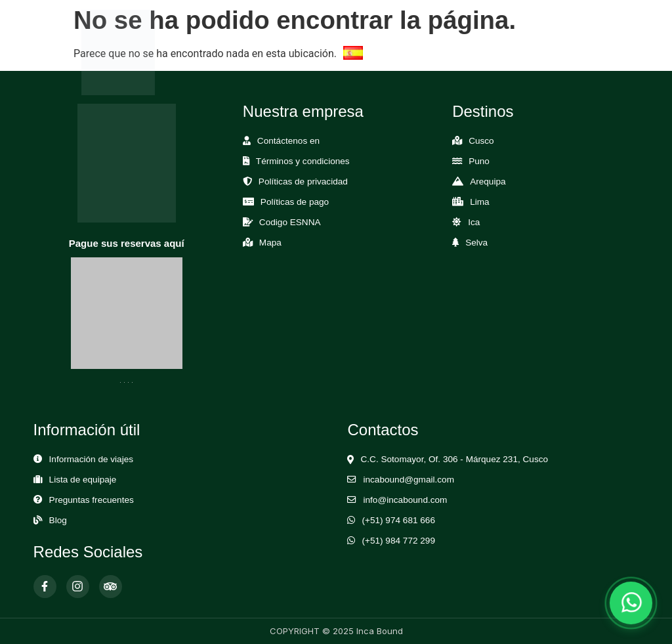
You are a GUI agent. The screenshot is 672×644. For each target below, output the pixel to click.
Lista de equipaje (83, 480)
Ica (474, 222)
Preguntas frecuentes (92, 500)
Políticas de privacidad (303, 182)
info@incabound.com (405, 500)
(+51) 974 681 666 (398, 520)
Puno (479, 161)
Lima (479, 202)
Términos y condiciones (303, 161)
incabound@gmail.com (408, 480)
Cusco (481, 141)
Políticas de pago (295, 202)
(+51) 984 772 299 (398, 541)
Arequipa (488, 182)
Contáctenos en (288, 141)
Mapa (270, 243)
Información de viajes (91, 459)
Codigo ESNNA (290, 222)
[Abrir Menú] (571, 52)
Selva (476, 243)
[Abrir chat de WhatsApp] (631, 603)
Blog (58, 520)
